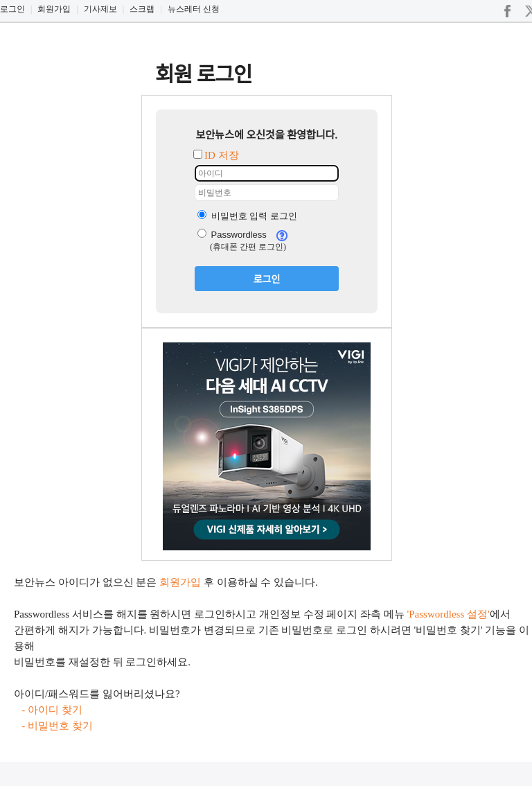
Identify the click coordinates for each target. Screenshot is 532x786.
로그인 (12, 9)
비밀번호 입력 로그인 (247, 216)
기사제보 (100, 9)
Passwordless (232, 235)
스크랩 (142, 9)
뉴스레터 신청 (194, 9)
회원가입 (54, 9)
